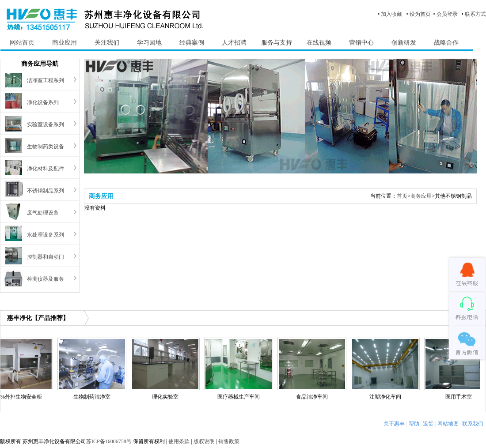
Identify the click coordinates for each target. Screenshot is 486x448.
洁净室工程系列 (46, 80)
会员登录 (447, 14)
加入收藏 (391, 14)
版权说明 (204, 441)
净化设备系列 (43, 102)
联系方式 (475, 14)
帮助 (414, 424)
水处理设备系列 (46, 235)
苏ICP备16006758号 (109, 441)
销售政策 (229, 441)
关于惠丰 (394, 424)
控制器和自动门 (46, 257)
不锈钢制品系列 (46, 191)
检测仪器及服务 (46, 279)
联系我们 (473, 424)
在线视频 (319, 43)
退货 (428, 424)
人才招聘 (234, 43)
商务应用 (421, 196)
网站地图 (448, 424)
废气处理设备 (43, 213)
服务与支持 (277, 43)
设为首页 (420, 14)
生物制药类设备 (46, 147)
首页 (402, 196)
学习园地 (149, 43)
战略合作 (446, 43)
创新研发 (404, 43)
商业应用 (65, 43)
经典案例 (192, 43)
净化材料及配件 (46, 169)
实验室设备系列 (46, 124)
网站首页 (22, 43)
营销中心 (361, 43)
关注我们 (107, 43)
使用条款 (179, 441)
